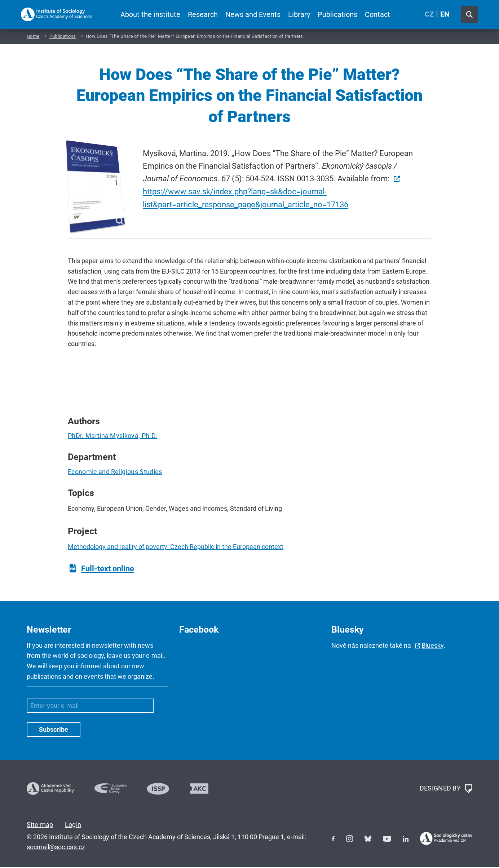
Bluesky (432, 646)
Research (203, 14)
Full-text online (108, 570)
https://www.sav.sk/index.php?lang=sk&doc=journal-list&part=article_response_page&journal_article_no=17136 (246, 199)
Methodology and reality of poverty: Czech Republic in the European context (176, 548)
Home (33, 37)
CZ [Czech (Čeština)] (429, 14)
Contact (377, 14)
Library (299, 14)
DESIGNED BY (446, 790)
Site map (40, 826)
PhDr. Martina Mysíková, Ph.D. (112, 437)
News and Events (253, 14)
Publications (337, 14)
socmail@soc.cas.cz (56, 848)
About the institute (150, 14)
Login (73, 826)
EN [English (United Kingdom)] (445, 14)
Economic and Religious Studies (115, 473)
